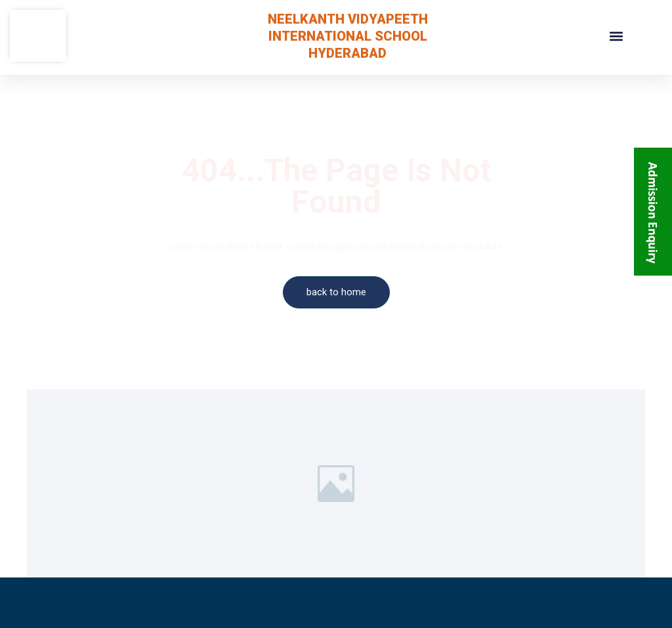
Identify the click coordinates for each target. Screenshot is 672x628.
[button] (616, 36)
